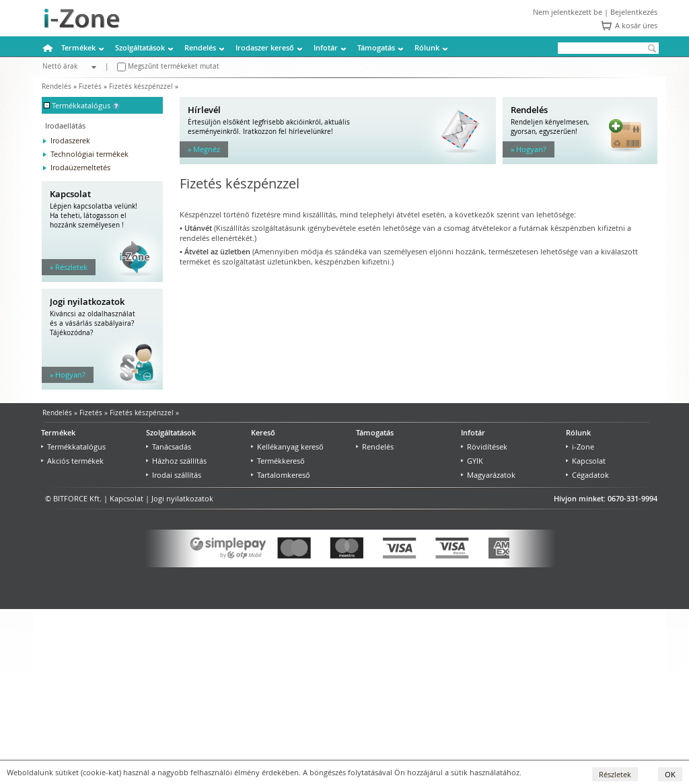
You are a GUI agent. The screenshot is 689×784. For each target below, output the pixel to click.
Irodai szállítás (174, 475)
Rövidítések (484, 447)
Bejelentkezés (634, 12)
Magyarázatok (488, 475)
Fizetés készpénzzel (141, 86)
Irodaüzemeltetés (80, 167)
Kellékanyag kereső (287, 447)
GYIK (472, 461)
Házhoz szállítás (176, 461)
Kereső (263, 432)
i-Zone (580, 447)
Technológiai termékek (89, 154)
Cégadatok (587, 475)
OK (670, 774)
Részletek (615, 774)
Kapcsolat (586, 461)
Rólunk (427, 47)
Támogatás (376, 47)
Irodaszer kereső (265, 47)
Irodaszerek (70, 140)
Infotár (326, 47)
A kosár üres (636, 25)
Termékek (78, 47)
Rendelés (200, 47)
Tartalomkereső (281, 475)
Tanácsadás (169, 447)
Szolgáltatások (140, 47)
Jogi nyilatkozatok (182, 498)
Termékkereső (278, 461)
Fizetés (90, 86)
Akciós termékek (72, 461)
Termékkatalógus (73, 447)
